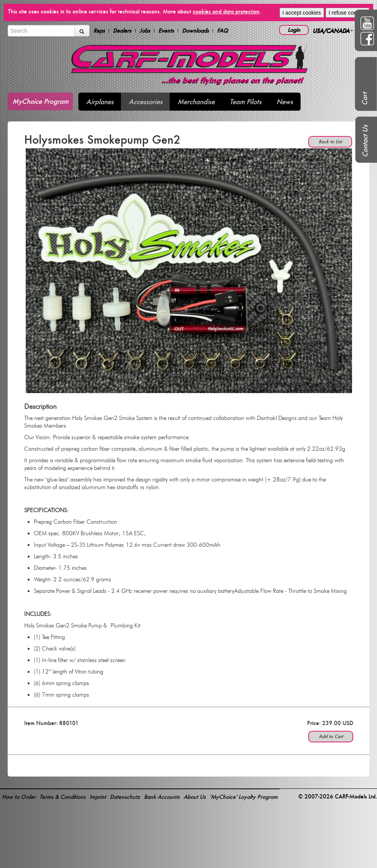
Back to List (330, 142)
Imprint (98, 797)
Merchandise (196, 102)
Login (294, 30)
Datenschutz (125, 797)
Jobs (145, 31)
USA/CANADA (333, 31)
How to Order (19, 797)
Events (166, 31)
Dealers (122, 31)
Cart (365, 99)
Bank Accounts (162, 797)
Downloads (195, 31)
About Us (195, 797)
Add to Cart (331, 736)
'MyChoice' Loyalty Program (244, 797)
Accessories (146, 102)
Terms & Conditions (63, 797)
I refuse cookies (347, 13)
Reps (99, 31)
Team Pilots (246, 102)
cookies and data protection (226, 11)
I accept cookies (302, 13)
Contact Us (365, 141)
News (285, 102)
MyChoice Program (40, 101)
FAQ (222, 31)
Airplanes (100, 102)
